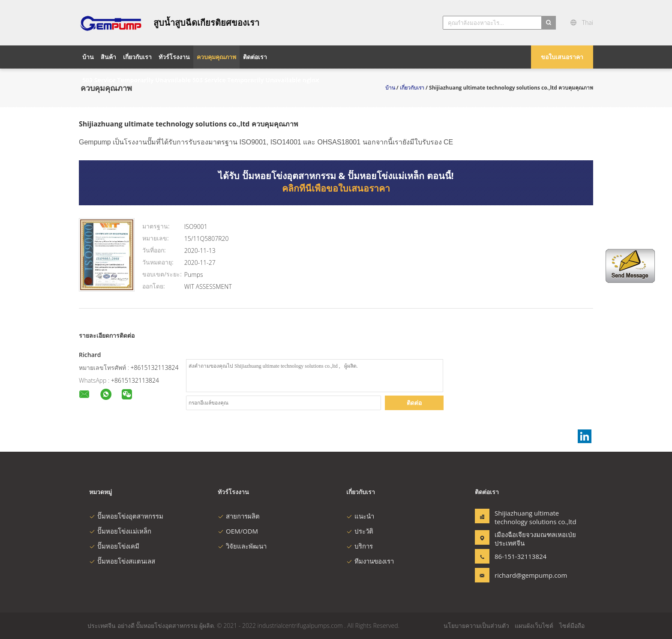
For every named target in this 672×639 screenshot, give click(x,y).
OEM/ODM (238, 531)
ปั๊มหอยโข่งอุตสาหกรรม (126, 516)
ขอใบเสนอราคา (562, 57)
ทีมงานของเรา (370, 561)
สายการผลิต (239, 516)
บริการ (360, 546)
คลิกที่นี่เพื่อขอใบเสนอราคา (336, 188)
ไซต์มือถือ (572, 625)
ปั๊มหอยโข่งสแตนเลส (122, 561)
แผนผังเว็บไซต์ (534, 625)
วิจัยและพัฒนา (242, 546)
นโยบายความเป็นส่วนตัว (476, 625)
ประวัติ (360, 531)
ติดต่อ (414, 403)
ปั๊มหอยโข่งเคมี (114, 546)
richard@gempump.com (522, 575)
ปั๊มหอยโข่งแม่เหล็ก (120, 531)
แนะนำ (360, 516)
